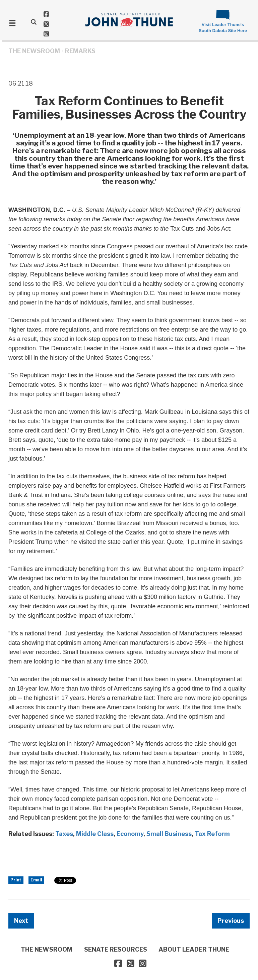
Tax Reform (212, 834)
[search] (34, 22)
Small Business (169, 834)
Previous (231, 921)
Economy (130, 834)
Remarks (80, 51)
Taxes (64, 834)
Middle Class (95, 834)
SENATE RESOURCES (116, 949)
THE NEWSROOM (34, 51)
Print (16, 880)
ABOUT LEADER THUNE (194, 949)
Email (36, 880)
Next (21, 921)
